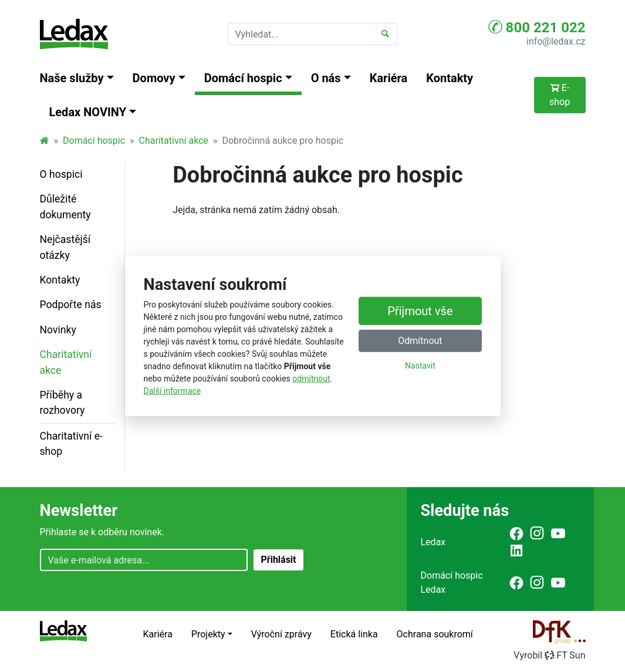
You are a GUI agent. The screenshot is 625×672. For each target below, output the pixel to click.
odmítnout (311, 379)
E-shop (560, 95)
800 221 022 (537, 27)
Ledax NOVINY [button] (88, 112)
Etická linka (354, 634)
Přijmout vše (420, 311)
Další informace (173, 391)
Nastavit (420, 366)
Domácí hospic (94, 141)
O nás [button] (326, 78)
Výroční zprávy (281, 634)
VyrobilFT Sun (549, 655)
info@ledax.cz (556, 41)
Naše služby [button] (72, 78)
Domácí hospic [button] (243, 78)
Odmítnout (420, 341)
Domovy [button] (154, 78)
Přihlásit (278, 560)
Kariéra (389, 78)
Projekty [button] (208, 634)
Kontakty (450, 78)
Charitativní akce (174, 141)
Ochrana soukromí (435, 634)
